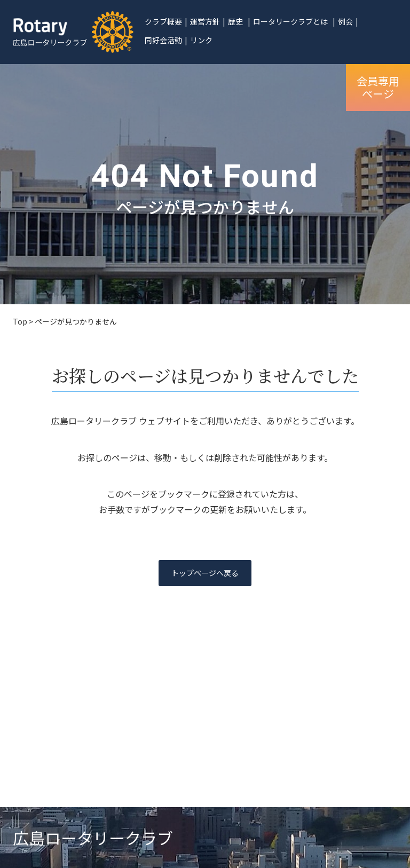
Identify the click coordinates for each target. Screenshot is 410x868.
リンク (201, 40)
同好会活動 (163, 40)
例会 (345, 21)
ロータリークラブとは (290, 21)
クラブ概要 (163, 21)
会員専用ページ (378, 87)
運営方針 (205, 21)
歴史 (235, 21)
